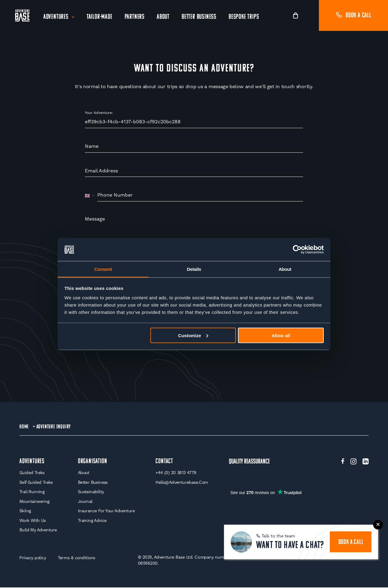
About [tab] (285, 269)
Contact (164, 462)
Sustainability (90, 492)
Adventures (56, 17)
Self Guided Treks (36, 483)
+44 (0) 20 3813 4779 (176, 473)
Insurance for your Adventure (106, 511)
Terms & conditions (77, 558)
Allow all (281, 336)
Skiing (25, 511)
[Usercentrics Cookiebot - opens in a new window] (297, 249)
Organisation (92, 462)
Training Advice (92, 521)
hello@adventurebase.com (182, 483)
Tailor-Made (100, 17)
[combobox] (90, 195)
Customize (193, 336)
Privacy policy (33, 558)
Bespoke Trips (244, 17)
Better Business (199, 17)
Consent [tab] (103, 269)
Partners (135, 17)
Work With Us (33, 521)
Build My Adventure (38, 530)
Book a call (353, 16)
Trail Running (32, 492)
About (163, 17)
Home (24, 427)
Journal (85, 502)
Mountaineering (35, 502)
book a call (351, 542)
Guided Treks (32, 473)
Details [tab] (194, 269)
